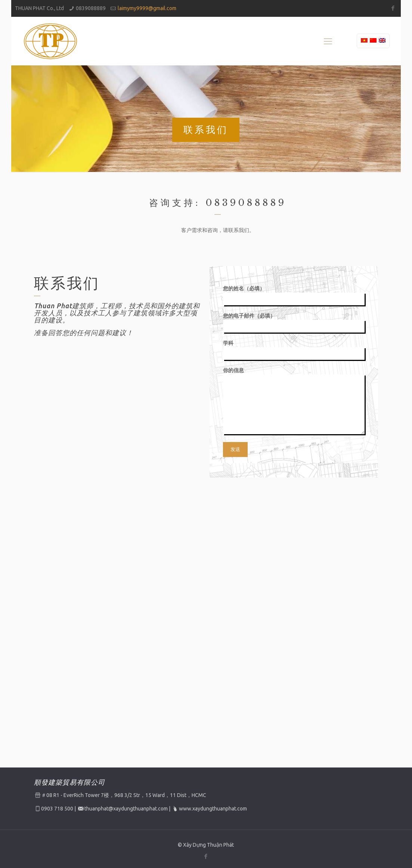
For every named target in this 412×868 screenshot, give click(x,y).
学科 (294, 350)
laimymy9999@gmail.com (147, 8)
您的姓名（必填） (294, 295)
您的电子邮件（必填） (294, 323)
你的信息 (294, 401)
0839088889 (91, 8)
